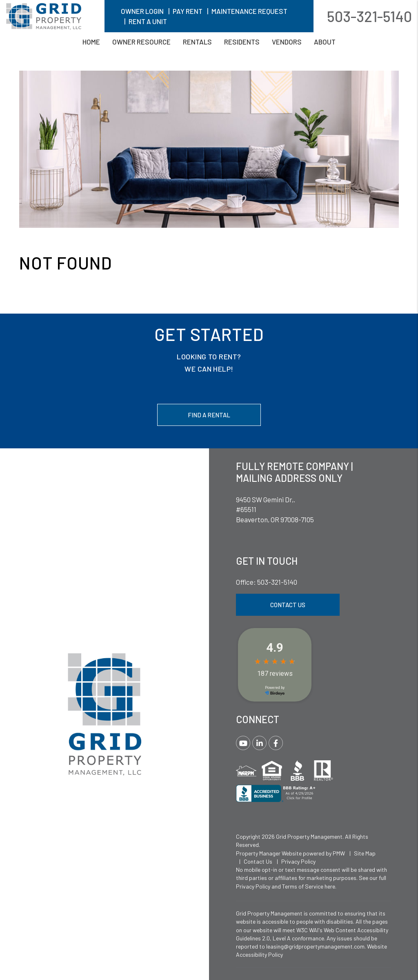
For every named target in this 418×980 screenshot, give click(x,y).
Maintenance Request (249, 11)
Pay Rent (188, 11)
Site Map (365, 853)
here (330, 886)
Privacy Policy (298, 861)
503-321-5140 (369, 16)
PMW (339, 853)
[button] (243, 743)
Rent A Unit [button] (148, 21)
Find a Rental (209, 415)
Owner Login (142, 11)
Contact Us (288, 605)
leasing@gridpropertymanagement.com (315, 946)
